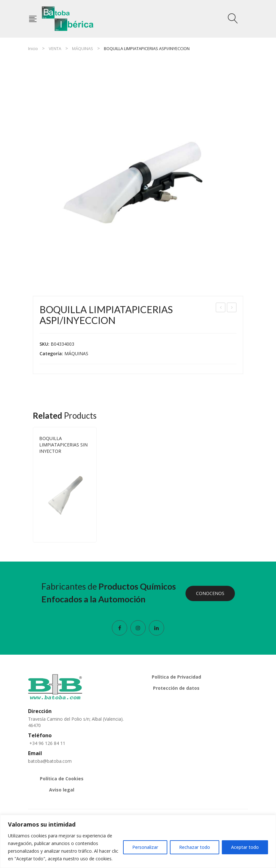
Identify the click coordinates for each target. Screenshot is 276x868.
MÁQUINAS (83, 48)
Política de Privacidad (176, 677)
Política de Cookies (62, 779)
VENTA (55, 48)
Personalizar (145, 847)
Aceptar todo (245, 847)
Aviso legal (62, 790)
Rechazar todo (195, 847)
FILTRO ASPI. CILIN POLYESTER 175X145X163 (221, 308)
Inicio (33, 48)
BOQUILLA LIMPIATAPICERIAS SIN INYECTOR (232, 308)
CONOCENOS (210, 593)
